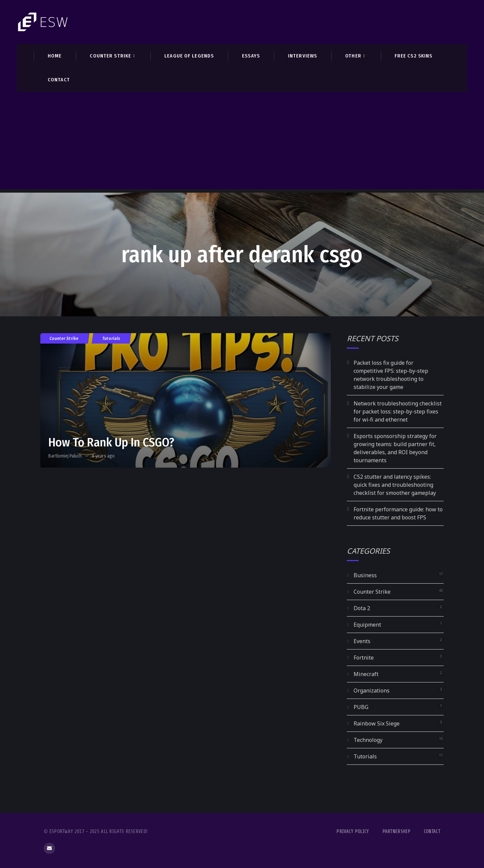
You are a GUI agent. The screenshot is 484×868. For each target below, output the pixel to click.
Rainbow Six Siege (377, 723)
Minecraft (366, 674)
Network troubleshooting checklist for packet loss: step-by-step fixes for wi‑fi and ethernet (398, 411)
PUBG (361, 707)
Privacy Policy (353, 832)
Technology (368, 740)
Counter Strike (64, 338)
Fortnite (364, 658)
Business (365, 575)
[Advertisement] (242, 142)
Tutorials (111, 338)
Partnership (396, 832)
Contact (432, 832)
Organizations (372, 691)
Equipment (367, 625)
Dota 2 (362, 608)
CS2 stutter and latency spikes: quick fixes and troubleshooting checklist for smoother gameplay (395, 485)
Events (362, 641)
